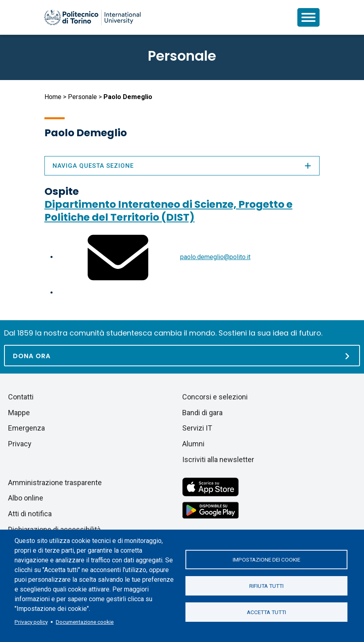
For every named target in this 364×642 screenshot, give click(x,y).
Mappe (19, 413)
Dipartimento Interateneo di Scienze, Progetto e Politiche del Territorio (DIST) (168, 211)
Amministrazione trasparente (55, 483)
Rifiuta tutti (266, 586)
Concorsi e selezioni (215, 397)
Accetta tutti (266, 612)
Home (53, 97)
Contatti (21, 397)
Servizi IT (197, 428)
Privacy (20, 444)
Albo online (26, 498)
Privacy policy (31, 622)
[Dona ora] (182, 356)
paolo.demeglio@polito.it (215, 257)
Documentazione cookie (85, 622)
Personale (82, 97)
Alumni (193, 444)
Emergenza (26, 428)
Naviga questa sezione (182, 166)
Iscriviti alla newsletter (218, 459)
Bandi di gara (202, 413)
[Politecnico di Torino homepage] (93, 17)
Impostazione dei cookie (266, 560)
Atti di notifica (30, 514)
